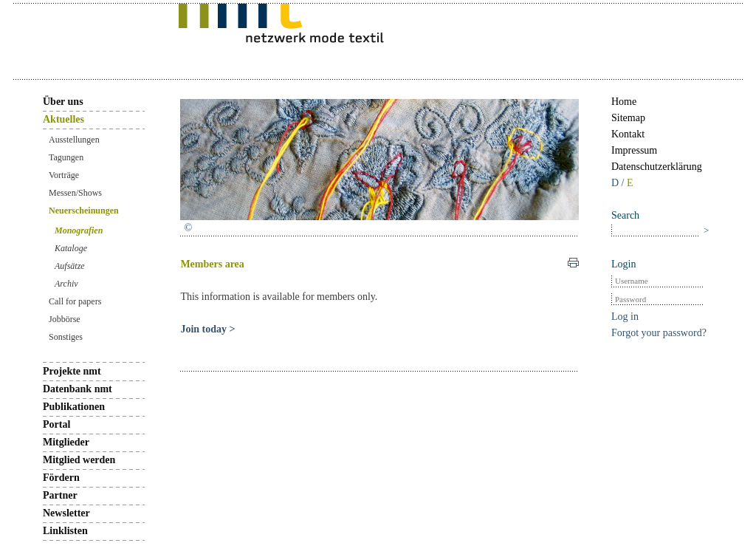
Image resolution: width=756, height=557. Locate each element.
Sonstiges (66, 337)
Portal (56, 424)
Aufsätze (70, 266)
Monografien (79, 230)
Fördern (61, 478)
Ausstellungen (74, 140)
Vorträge (64, 175)
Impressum (634, 150)
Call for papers (75, 301)
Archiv (66, 284)
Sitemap (628, 118)
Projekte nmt (72, 371)
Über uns (63, 102)
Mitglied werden (79, 460)
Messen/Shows (75, 193)
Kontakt (628, 134)
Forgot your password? (659, 333)
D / (619, 183)
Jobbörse (65, 319)
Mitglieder (66, 442)
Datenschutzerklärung (657, 167)
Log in (625, 317)
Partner (60, 495)
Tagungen (66, 157)
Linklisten (65, 531)
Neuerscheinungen (84, 211)
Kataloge (71, 248)
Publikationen (74, 407)
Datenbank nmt (78, 389)
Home (624, 102)
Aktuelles (63, 119)
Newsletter (66, 513)
